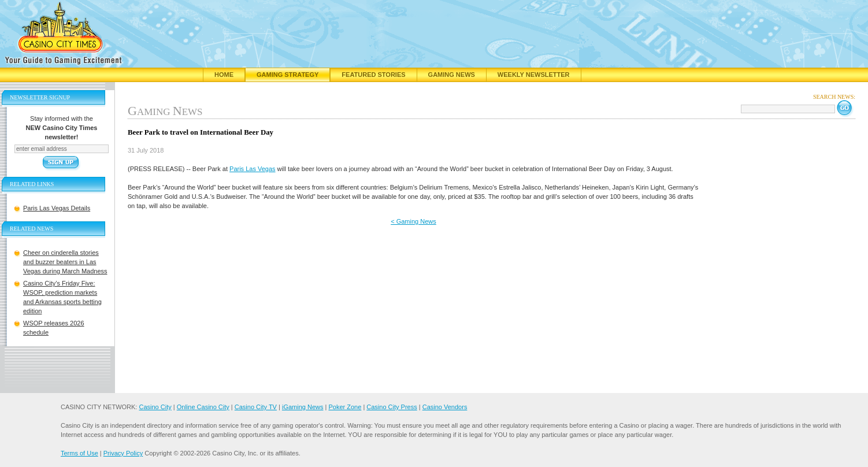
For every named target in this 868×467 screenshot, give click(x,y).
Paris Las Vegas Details (57, 208)
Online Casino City (203, 407)
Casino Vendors (445, 407)
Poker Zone (345, 407)
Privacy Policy (123, 453)
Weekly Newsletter (534, 75)
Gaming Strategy (288, 75)
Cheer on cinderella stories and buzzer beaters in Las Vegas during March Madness (65, 262)
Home (224, 75)
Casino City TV (256, 407)
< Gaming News (413, 221)
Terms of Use (79, 453)
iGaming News (303, 407)
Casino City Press (392, 407)
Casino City (155, 407)
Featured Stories (373, 75)
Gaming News (452, 75)
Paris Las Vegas (253, 169)
